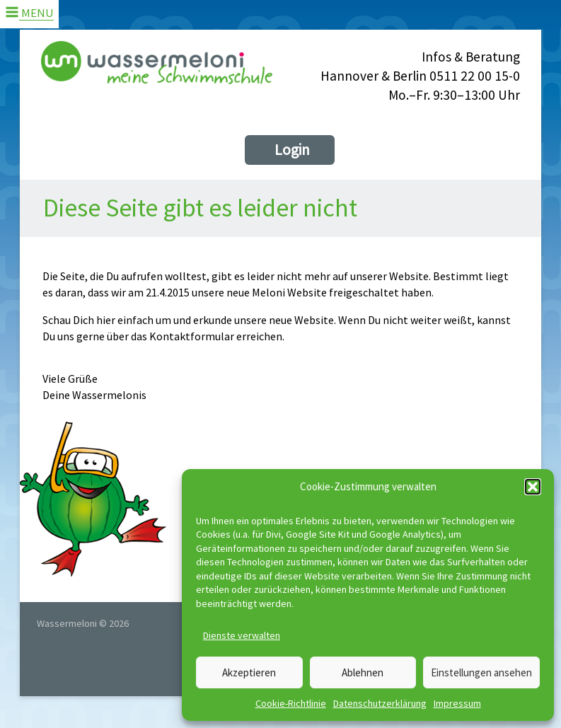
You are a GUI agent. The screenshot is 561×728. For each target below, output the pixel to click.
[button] (533, 487)
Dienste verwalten (242, 635)
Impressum (457, 703)
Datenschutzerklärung (380, 703)
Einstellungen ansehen (481, 672)
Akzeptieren (249, 672)
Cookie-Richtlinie (291, 703)
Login (292, 150)
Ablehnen (363, 672)
